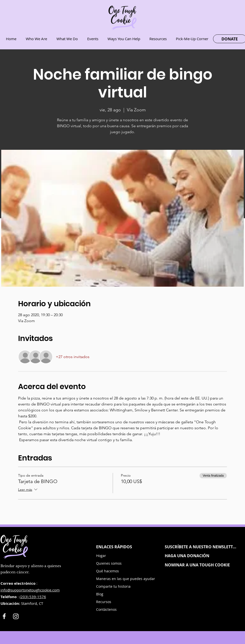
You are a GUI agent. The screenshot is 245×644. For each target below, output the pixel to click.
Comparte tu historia (113, 586)
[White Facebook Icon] (4, 616)
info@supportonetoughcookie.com (30, 590)
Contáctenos (106, 609)
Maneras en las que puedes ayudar (115, 579)
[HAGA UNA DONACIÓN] (201, 556)
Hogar (101, 556)
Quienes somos (109, 563)
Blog (100, 594)
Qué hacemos (108, 571)
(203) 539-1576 (33, 597)
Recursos (104, 602)
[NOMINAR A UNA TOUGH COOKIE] (201, 565)
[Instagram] (16, 616)
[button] (201, 547)
